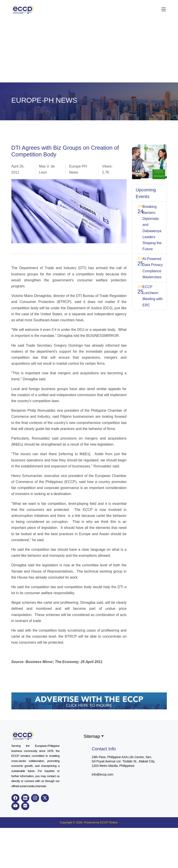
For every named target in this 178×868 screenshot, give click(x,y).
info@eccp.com (103, 774)
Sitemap (92, 736)
